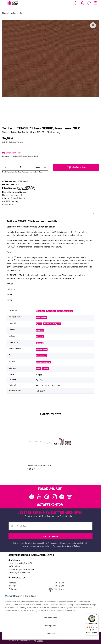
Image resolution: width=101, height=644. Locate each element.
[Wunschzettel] (89, 3)
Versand (20, 142)
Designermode (41, 356)
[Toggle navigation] (4, 2)
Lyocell (39, 324)
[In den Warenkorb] (76, 167)
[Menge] (21, 167)
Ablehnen (51, 634)
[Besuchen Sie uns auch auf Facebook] (32, 497)
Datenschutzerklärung (57, 543)
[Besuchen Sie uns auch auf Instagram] (54, 497)
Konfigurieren (51, 626)
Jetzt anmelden (50, 536)
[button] (76, 3)
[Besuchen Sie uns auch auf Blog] (69, 497)
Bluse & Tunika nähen (65, 311)
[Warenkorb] (95, 3)
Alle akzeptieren (51, 617)
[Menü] (97, 615)
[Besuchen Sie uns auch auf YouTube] (39, 497)
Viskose (45, 369)
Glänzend (39, 343)
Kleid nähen (40, 311)
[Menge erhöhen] (45, 167)
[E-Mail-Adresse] (54, 526)
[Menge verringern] (6, 167)
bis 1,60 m (40, 337)
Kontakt (11, 204)
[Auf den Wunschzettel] (93, 25)
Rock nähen (51, 311)
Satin (38, 369)
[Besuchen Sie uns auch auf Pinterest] (47, 497)
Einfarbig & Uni (41, 317)
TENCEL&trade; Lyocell (52, 324)
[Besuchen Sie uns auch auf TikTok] (62, 497)
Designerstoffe (42, 349)
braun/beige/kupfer (43, 362)
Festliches (40, 330)
